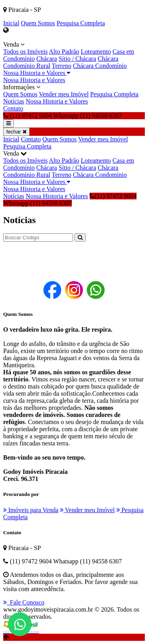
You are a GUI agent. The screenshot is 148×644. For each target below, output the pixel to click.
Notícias (14, 101)
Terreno (62, 66)
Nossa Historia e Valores (37, 73)
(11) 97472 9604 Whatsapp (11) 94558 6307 (70, 200)
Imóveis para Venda (31, 510)
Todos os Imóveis (25, 52)
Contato (13, 108)
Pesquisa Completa (81, 23)
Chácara (47, 59)
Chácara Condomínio (100, 66)
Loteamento (96, 52)
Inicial (11, 23)
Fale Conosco (24, 602)
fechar (16, 132)
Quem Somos (38, 23)
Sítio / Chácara (77, 59)
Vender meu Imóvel (64, 94)
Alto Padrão (64, 52)
